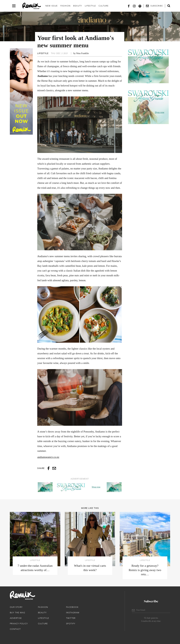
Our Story (16, 607)
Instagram (73, 613)
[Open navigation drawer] (14, 6)
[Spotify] (140, 6)
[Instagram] (134, 6)
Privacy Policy (19, 624)
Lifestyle (90, 6)
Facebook (72, 607)
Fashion (66, 6)
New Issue (52, 6)
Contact (15, 629)
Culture (103, 6)
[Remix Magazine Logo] (32, 6)
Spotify (71, 624)
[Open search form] (169, 6)
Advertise (16, 618)
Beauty (78, 6)
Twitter (71, 618)
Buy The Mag (18, 613)
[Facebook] (129, 6)
